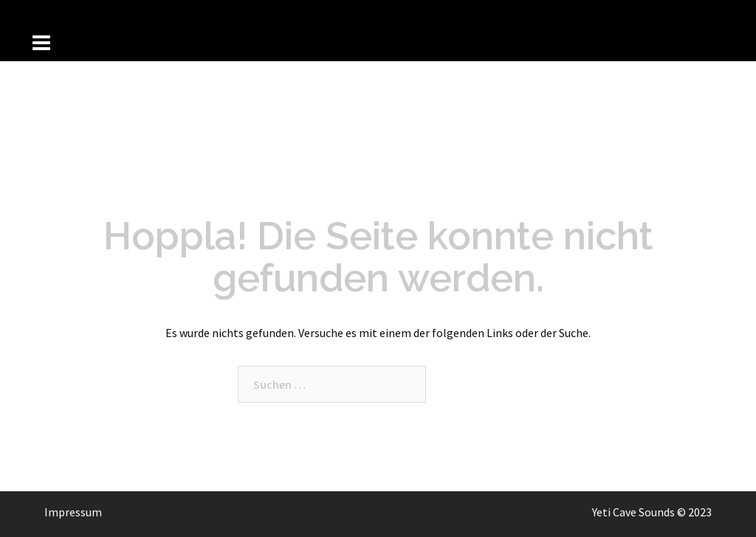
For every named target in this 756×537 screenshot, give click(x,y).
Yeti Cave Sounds (633, 512)
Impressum (73, 512)
